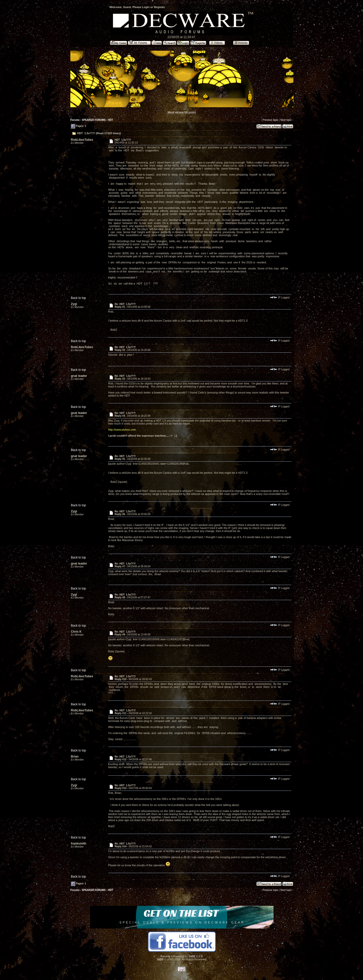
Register (159, 7)
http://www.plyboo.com (122, 430)
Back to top (78, 298)
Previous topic (270, 120)
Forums (75, 120)
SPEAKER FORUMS (94, 120)
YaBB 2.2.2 (195, 956)
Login (146, 7)
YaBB (160, 959)
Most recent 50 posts (182, 113)
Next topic (286, 120)
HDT (111, 120)
